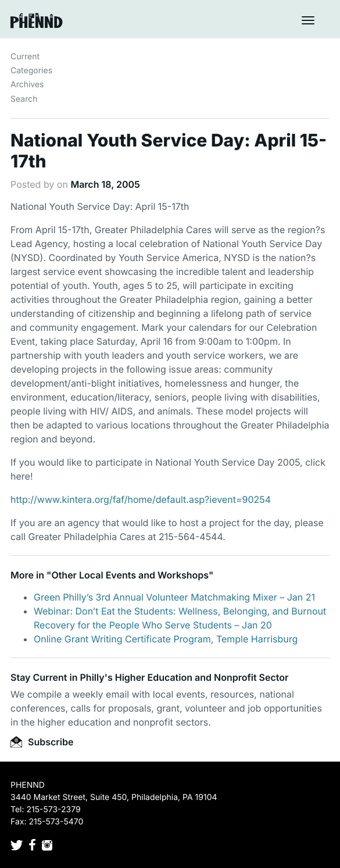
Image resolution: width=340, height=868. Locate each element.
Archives (27, 85)
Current (25, 57)
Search (24, 99)
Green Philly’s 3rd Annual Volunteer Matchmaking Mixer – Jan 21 (174, 597)
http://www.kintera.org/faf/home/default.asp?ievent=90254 (141, 499)
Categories (31, 71)
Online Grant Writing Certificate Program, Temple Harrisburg (166, 639)
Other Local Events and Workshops (130, 575)
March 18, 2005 (105, 184)
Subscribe (42, 742)
